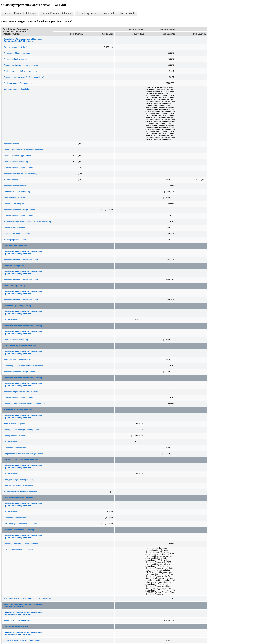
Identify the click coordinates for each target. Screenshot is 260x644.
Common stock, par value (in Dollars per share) (24, 77)
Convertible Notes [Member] (17, 626)
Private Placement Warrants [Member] (21, 460)
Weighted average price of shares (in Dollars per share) (27, 222)
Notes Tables (109, 13)
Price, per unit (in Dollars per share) (19, 480)
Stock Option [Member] (14, 286)
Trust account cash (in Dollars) (17, 234)
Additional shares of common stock (19, 83)
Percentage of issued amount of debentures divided (26, 404)
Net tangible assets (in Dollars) (17, 192)
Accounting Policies (87, 13)
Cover (7, 13)
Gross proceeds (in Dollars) (15, 47)
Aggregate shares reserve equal (17, 186)
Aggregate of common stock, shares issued (22, 260)
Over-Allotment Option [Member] (19, 498)
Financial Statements (25, 13)
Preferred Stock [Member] (16, 246)
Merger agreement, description (17, 89)
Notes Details (128, 13)
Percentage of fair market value (17, 53)
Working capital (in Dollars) (15, 240)
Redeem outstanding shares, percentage (21, 65)
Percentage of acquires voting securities (21, 544)
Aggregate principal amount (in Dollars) (20, 174)
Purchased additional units (15, 448)
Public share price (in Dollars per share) (21, 71)
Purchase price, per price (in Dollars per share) (24, 366)
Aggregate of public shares (15, 59)
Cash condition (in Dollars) (15, 198)
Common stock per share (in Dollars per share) (24, 150)
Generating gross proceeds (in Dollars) (20, 524)
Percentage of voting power (15, 204)
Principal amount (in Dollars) (16, 162)
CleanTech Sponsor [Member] (17, 306)
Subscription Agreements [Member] (20, 346)
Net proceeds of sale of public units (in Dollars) (24, 454)
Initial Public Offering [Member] (18, 410)
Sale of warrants (11, 320)
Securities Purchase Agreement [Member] (23, 326)
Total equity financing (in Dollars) (18, 156)
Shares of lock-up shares (14, 228)
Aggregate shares (11, 144)
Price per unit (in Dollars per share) (19, 486)
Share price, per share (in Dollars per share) (22, 430)
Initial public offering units (15, 424)
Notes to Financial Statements (57, 13)
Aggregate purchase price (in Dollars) (20, 210)
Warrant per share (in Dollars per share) (21, 492)
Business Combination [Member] (19, 530)
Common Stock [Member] (15, 266)
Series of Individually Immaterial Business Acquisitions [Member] (23, 605)
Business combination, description (18, 550)
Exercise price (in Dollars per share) (19, 168)
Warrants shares (11, 180)
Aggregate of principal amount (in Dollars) (21, 392)
